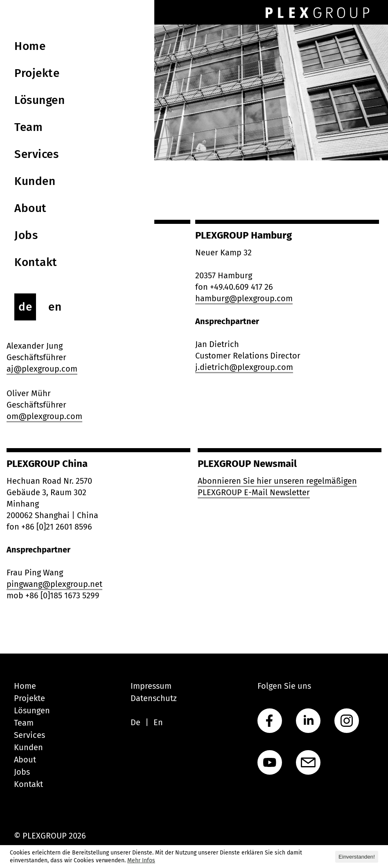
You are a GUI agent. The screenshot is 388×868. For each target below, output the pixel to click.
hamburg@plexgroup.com (244, 298)
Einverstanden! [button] (357, 857)
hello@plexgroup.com (48, 298)
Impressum (151, 686)
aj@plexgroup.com (42, 369)
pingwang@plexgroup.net (54, 584)
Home (25, 686)
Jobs (22, 772)
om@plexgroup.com (44, 416)
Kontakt (28, 784)
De (135, 722)
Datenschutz (154, 698)
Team (24, 723)
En (158, 722)
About (25, 760)
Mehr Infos (141, 860)
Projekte (29, 698)
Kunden (28, 747)
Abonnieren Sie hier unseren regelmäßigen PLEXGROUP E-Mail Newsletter (277, 487)
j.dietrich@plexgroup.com (244, 367)
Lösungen (32, 710)
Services (29, 735)
